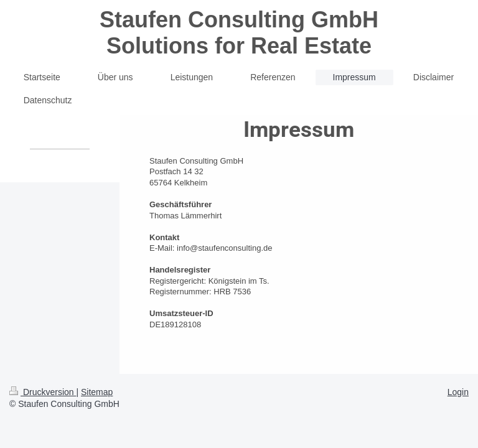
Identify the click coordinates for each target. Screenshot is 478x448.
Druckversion (43, 392)
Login (458, 392)
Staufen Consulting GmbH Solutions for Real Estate (239, 33)
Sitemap (97, 392)
